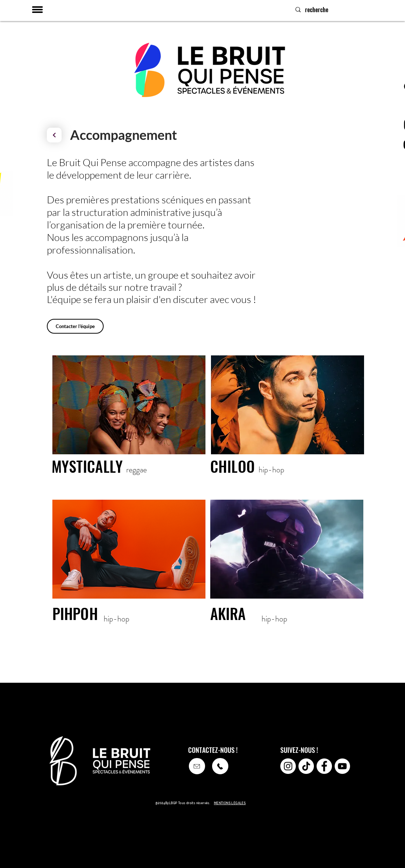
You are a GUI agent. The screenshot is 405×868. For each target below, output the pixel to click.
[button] (37, 10)
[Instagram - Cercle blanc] (288, 766)
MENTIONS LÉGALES (230, 803)
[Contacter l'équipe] (75, 326)
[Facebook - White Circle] (324, 766)
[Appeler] (197, 766)
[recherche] (346, 10)
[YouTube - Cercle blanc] (342, 766)
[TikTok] (306, 766)
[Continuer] (54, 135)
